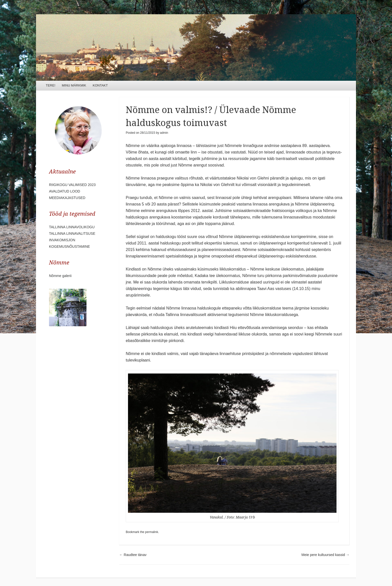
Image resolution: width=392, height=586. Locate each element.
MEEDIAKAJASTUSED (67, 198)
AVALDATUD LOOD (64, 191)
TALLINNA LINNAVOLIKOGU (72, 227)
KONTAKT (100, 85)
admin (164, 133)
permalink (151, 532)
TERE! (50, 85)
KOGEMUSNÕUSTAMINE (69, 246)
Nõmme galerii (60, 276)
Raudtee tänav (133, 555)
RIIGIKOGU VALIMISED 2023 (72, 185)
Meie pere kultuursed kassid (325, 555)
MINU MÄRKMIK (74, 85)
